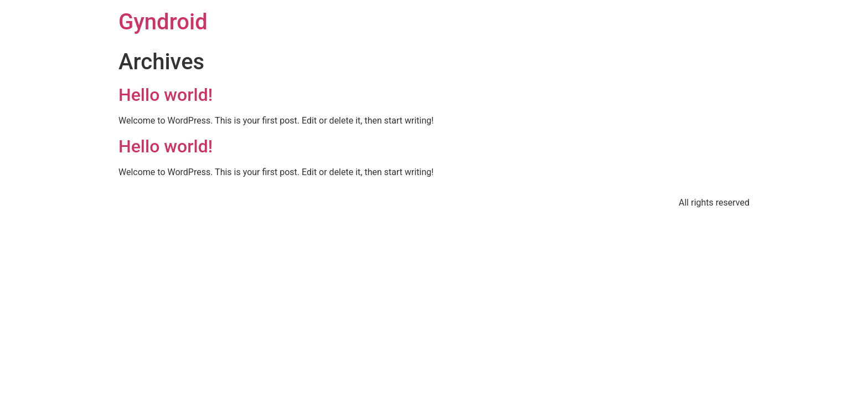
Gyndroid (163, 22)
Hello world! (166, 95)
